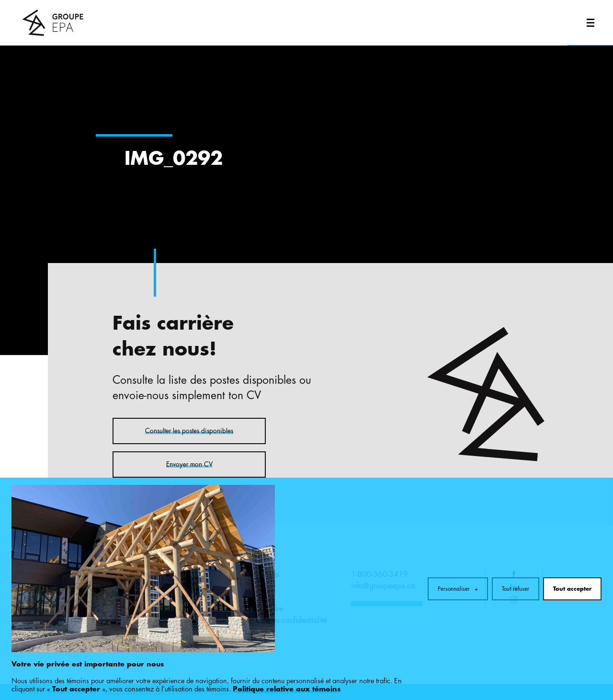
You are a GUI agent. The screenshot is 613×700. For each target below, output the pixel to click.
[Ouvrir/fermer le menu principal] (590, 23)
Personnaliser (458, 566)
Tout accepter (572, 566)
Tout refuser (516, 566)
